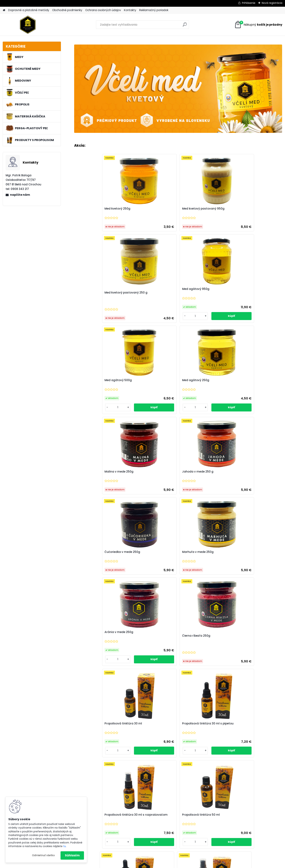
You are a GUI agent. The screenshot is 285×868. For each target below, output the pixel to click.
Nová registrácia (272, 3)
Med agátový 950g (248, 209)
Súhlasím (72, 855)
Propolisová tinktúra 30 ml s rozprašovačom (201, 485)
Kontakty (130, 10)
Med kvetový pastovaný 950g (151, 212)
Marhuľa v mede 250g (146, 395)
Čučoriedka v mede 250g (96, 395)
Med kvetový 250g (91, 212)
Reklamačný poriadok (154, 10)
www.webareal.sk (157, 865)
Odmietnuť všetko (43, 855)
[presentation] (76, 716)
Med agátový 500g (92, 300)
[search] (185, 26)
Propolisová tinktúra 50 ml (253, 483)
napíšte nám (20, 195)
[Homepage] (4, 10)
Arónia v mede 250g (196, 391)
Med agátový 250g (143, 300)
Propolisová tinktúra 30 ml (97, 483)
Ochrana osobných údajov (103, 10)
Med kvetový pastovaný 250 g (204, 212)
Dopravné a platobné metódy (29, 10)
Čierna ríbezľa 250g (248, 395)
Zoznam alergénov (100, 821)
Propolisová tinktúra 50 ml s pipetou (146, 576)
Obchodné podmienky (67, 10)
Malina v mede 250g (197, 304)
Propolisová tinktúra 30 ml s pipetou (149, 485)
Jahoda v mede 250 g (250, 304)
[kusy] (242, 236)
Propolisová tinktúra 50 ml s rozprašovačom (198, 576)
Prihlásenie (249, 3)
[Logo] (28, 25)
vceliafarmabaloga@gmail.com (250, 840)
